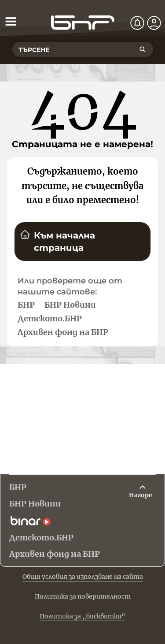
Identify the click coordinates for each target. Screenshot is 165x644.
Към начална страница (57, 241)
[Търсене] (143, 49)
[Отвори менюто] (11, 21)
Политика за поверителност (83, 596)
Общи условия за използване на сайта (83, 577)
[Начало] (83, 23)
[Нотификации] (137, 23)
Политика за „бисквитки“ (82, 616)
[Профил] (154, 23)
